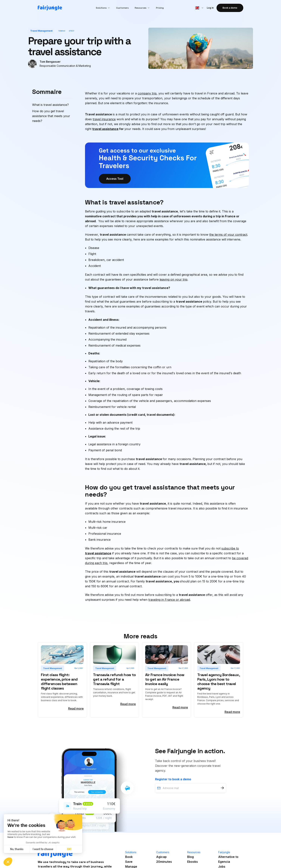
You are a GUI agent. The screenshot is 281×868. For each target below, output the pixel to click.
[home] (50, 8)
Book (129, 857)
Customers (122, 8)
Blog (190, 857)
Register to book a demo (173, 779)
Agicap (161, 857)
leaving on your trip (173, 279)
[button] (103, 8)
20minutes (164, 862)
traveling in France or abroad (169, 600)
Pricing (160, 8)
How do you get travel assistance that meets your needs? (51, 116)
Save (129, 862)
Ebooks (193, 862)
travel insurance (104, 119)
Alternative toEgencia (228, 859)
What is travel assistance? (50, 105)
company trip (147, 93)
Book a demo (230, 8)
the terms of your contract (228, 235)
